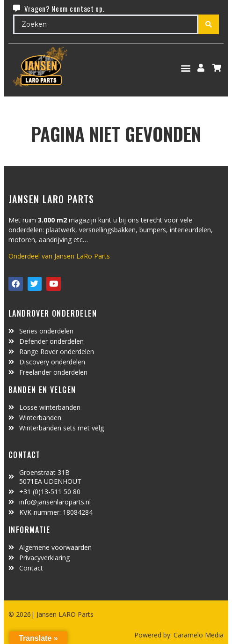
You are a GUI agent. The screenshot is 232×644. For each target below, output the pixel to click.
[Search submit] (209, 24)
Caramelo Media (198, 635)
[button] (186, 68)
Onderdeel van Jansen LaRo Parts (59, 256)
